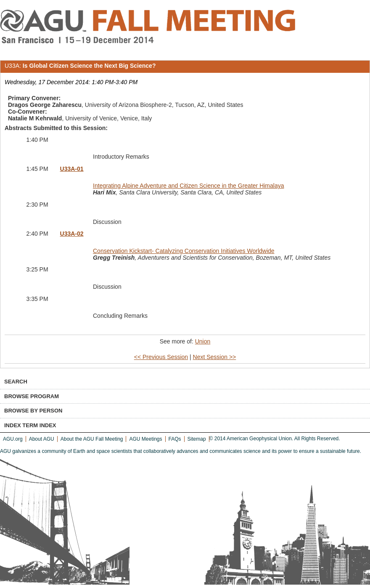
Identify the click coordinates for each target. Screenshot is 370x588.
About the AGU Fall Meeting (92, 439)
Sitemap (197, 439)
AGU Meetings (145, 439)
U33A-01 (72, 169)
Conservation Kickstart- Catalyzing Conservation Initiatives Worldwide (184, 251)
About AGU (42, 439)
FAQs (175, 439)
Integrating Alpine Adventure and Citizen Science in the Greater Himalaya (189, 186)
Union (203, 341)
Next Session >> (215, 357)
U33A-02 (72, 234)
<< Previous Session (161, 357)
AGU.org (13, 439)
